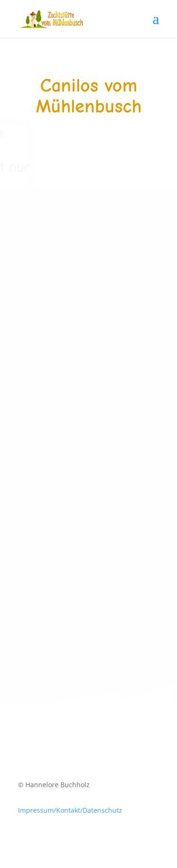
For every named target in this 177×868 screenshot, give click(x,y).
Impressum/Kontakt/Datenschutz (70, 810)
